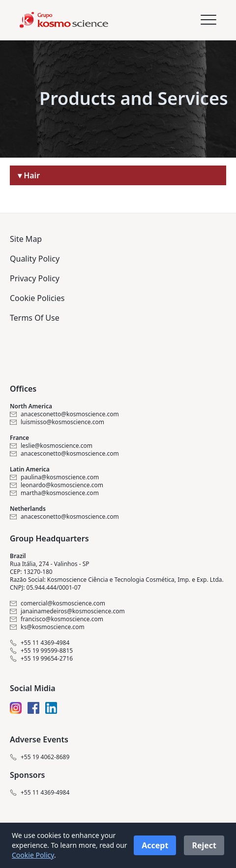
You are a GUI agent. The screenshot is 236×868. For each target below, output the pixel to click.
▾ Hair (29, 175)
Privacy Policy (35, 278)
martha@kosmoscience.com (54, 493)
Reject (204, 845)
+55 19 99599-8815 (41, 651)
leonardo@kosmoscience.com (57, 485)
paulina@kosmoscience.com (54, 477)
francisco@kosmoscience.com (57, 619)
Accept (155, 845)
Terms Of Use (35, 318)
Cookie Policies (37, 298)
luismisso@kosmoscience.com (57, 422)
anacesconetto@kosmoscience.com (64, 414)
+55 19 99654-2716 (41, 659)
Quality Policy (35, 259)
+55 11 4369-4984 (40, 643)
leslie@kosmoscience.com (51, 446)
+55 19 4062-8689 (40, 757)
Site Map (26, 239)
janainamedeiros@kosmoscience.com (67, 611)
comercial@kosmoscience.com (58, 603)
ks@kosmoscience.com (47, 627)
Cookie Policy (33, 855)
